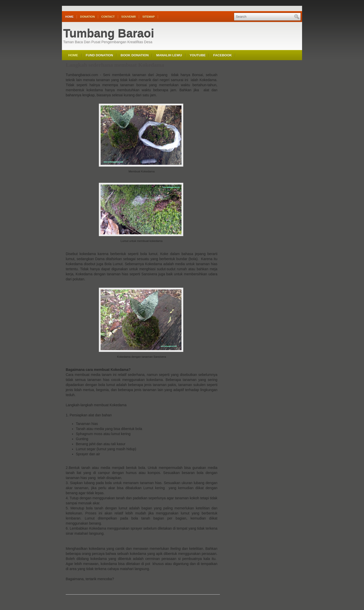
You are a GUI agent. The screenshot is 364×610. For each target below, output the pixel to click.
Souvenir (129, 17)
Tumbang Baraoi (109, 33)
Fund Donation (99, 55)
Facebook (222, 55)
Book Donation (135, 55)
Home (69, 17)
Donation (87, 17)
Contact (108, 17)
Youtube (198, 55)
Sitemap (149, 17)
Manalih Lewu (169, 55)
